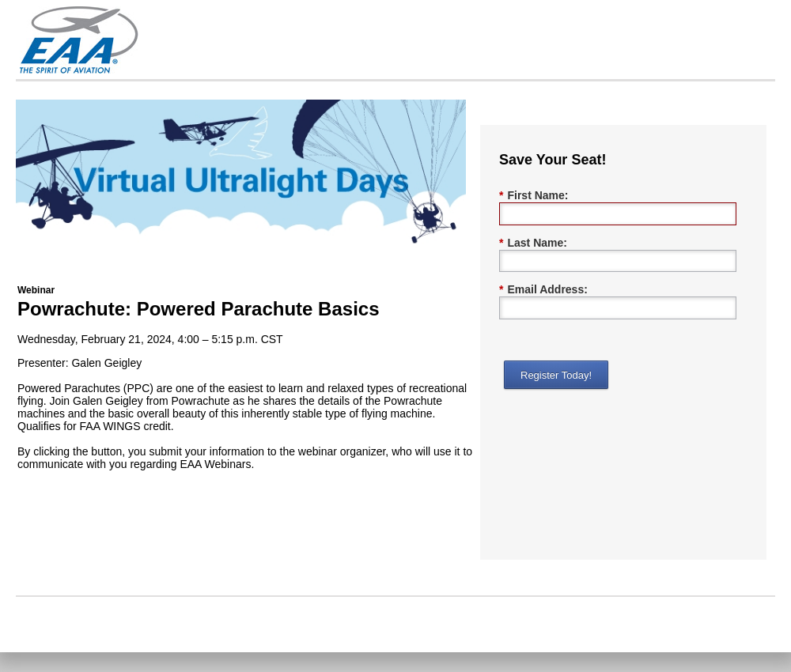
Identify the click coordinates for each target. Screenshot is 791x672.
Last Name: (533, 243)
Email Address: (543, 290)
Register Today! (556, 375)
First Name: (534, 196)
